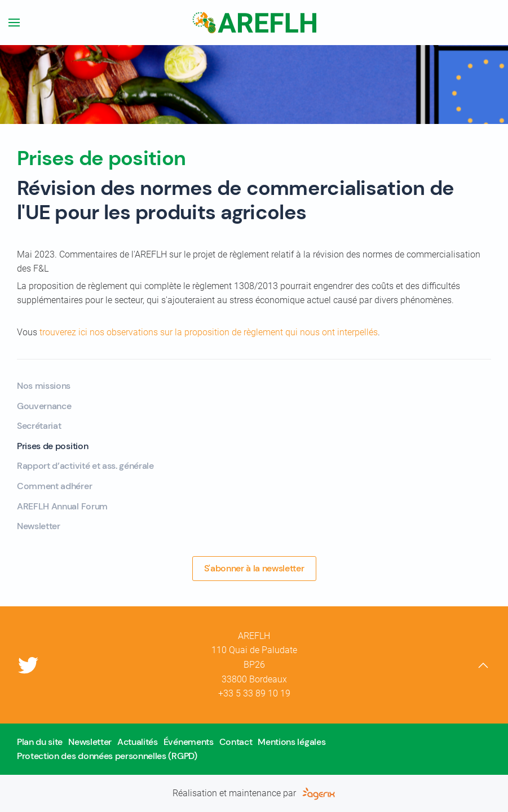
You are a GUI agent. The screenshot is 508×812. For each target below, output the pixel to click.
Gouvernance (44, 406)
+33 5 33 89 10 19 (254, 693)
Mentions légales (291, 742)
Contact (236, 742)
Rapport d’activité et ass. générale (85, 466)
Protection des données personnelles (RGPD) (107, 756)
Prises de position (52, 446)
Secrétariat (39, 426)
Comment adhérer (54, 486)
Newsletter (39, 526)
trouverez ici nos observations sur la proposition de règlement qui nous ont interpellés (209, 332)
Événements (189, 742)
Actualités (138, 742)
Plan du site (40, 742)
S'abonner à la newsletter (254, 568)
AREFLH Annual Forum (62, 506)
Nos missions (44, 386)
